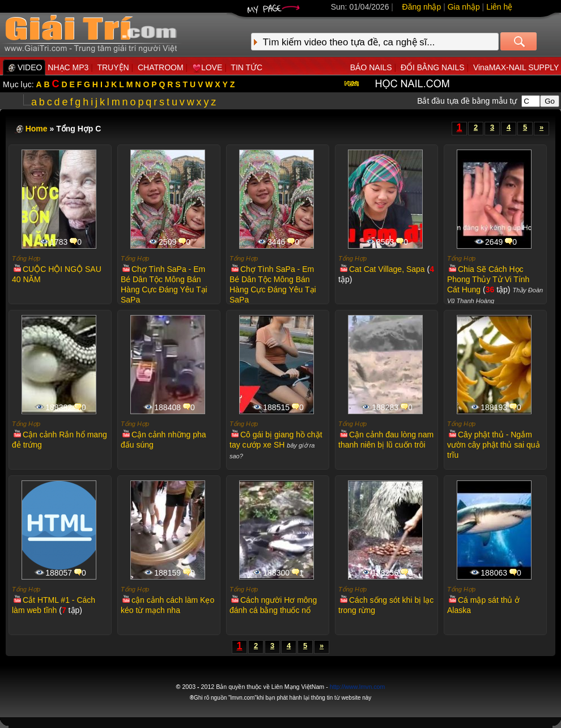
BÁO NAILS (371, 67)
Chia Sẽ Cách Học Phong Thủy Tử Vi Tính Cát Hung (488, 279)
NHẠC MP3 (68, 67)
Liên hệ (499, 7)
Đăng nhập (422, 7)
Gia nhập (464, 7)
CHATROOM (161, 67)
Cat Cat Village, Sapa (382, 269)
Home (37, 129)
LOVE (207, 67)
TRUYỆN (113, 67)
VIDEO (24, 67)
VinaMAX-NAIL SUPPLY (516, 67)
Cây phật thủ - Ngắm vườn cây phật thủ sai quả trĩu (494, 445)
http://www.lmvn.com (358, 687)
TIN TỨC (246, 67)
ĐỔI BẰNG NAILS (433, 67)
